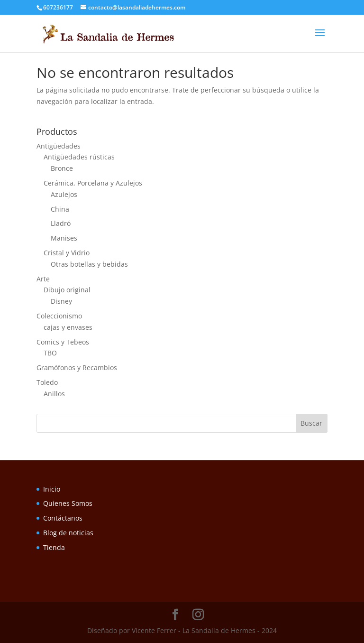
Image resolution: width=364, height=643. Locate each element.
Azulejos (64, 194)
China (60, 209)
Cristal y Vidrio (67, 253)
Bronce (62, 168)
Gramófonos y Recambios (77, 368)
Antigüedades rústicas (79, 157)
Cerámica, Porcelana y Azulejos (93, 183)
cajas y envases (68, 327)
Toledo (47, 382)
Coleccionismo (59, 316)
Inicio (52, 489)
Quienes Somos (68, 503)
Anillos (54, 394)
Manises (64, 238)
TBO (50, 353)
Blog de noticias (68, 533)
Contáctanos (63, 518)
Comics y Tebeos (63, 342)
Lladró (61, 223)
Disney (61, 301)
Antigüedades (59, 146)
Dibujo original (67, 290)
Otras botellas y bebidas (89, 264)
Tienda (54, 547)
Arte (43, 279)
